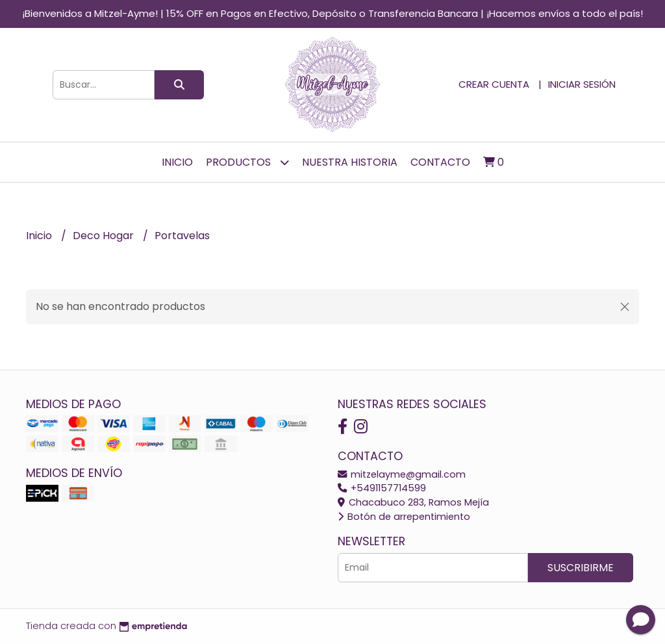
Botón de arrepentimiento (404, 517)
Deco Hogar (105, 236)
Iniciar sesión (582, 84)
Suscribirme (581, 568)
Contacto (440, 162)
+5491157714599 (382, 488)
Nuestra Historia (350, 162)
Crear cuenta (494, 84)
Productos (247, 162)
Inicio (177, 162)
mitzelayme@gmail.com (402, 474)
